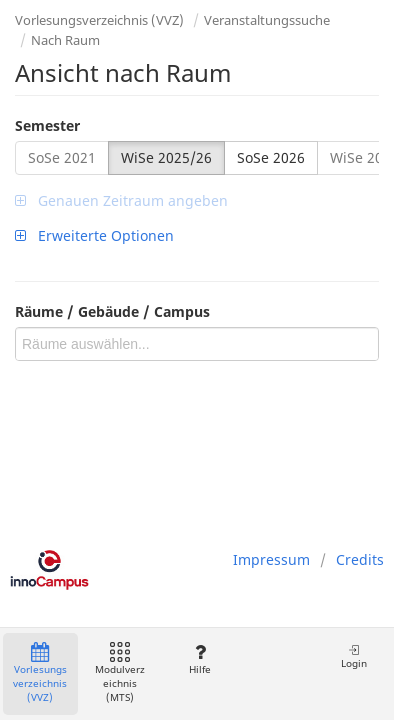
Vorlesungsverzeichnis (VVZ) (99, 20)
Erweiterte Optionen (94, 235)
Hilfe (199, 659)
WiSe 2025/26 (166, 157)
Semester (47, 125)
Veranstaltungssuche (267, 20)
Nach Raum (65, 40)
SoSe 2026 (271, 157)
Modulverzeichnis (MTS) (120, 673)
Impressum (271, 559)
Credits (360, 559)
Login (354, 656)
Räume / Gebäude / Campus (112, 311)
